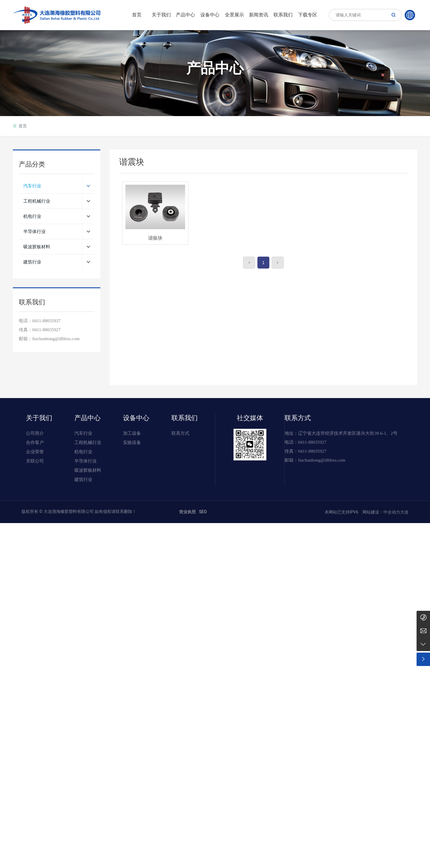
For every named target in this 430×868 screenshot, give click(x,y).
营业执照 (188, 512)
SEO (203, 512)
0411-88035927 (46, 330)
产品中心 (215, 71)
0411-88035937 (46, 321)
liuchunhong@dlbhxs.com (322, 460)
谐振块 (155, 238)
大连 (404, 512)
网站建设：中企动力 (381, 512)
